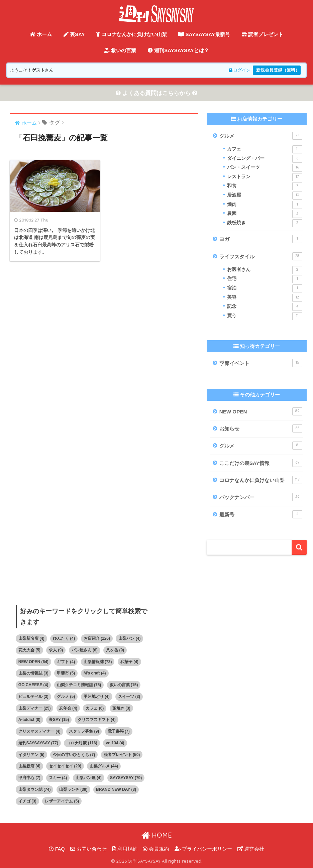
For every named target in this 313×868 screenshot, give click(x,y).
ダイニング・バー (265, 159)
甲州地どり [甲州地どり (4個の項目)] (97, 697)
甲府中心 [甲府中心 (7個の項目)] (29, 778)
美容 (265, 298)
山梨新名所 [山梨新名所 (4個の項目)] (31, 638)
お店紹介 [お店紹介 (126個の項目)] (97, 638)
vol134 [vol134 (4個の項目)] (115, 743)
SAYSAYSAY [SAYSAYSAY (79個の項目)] (126, 778)
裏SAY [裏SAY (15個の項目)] (59, 720)
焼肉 (265, 205)
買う (265, 316)
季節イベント (261, 363)
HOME (157, 835)
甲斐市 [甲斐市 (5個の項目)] (66, 673)
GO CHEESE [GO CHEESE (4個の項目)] (33, 685)
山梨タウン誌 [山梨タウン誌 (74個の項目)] (35, 789)
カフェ (265, 149)
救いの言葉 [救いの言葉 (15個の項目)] (124, 685)
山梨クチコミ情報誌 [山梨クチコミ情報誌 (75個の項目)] (79, 685)
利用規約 (125, 849)
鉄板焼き (265, 223)
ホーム (41, 34)
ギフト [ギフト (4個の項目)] (66, 662)
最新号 (261, 514)
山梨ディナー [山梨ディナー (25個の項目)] (35, 708)
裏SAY (74, 34)
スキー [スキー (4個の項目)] (58, 778)
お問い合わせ (88, 849)
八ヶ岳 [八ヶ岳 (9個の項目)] (115, 650)
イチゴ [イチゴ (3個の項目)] (27, 801)
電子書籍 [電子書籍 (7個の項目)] (119, 731)
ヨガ (261, 239)
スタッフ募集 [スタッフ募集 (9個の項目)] (84, 731)
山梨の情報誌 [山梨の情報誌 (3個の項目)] (33, 673)
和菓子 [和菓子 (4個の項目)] (129, 662)
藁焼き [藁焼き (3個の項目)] (121, 708)
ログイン (239, 70)
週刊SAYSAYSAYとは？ (178, 50)
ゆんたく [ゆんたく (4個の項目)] (64, 638)
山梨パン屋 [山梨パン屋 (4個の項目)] (89, 778)
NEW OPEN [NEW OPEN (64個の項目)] (33, 662)
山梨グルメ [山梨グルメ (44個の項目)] (104, 766)
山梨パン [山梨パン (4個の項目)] (129, 638)
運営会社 (251, 849)
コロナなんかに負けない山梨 (131, 34)
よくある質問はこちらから (156, 93)
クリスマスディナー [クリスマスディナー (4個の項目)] (39, 731)
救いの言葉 (120, 50)
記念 (265, 307)
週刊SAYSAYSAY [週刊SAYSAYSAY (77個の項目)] (38, 743)
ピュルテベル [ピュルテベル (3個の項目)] (33, 697)
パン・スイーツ (265, 168)
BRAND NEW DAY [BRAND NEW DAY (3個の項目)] (116, 789)
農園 (265, 214)
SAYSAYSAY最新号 (204, 34)
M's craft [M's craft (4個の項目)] (95, 673)
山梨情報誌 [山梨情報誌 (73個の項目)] (98, 662)
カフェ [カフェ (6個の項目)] (95, 708)
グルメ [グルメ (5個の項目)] (66, 697)
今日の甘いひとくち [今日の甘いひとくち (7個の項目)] (74, 755)
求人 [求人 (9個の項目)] (56, 650)
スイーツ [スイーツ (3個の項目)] (129, 697)
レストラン (265, 177)
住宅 (265, 279)
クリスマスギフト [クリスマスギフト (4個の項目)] (97, 720)
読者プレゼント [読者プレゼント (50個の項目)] (122, 755)
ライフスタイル (261, 256)
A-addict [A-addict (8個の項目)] (29, 720)
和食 (265, 187)
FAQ (57, 849)
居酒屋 (265, 196)
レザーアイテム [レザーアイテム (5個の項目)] (62, 801)
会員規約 (156, 849)
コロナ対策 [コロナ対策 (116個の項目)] (82, 743)
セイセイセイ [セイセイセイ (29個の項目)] (65, 766)
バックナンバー (261, 497)
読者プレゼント (263, 34)
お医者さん (265, 270)
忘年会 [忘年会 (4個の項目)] (68, 708)
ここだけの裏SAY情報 (261, 463)
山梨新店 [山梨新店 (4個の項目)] (29, 766)
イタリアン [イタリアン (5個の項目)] (31, 755)
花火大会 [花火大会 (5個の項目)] (29, 650)
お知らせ (261, 428)
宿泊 (265, 288)
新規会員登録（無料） (278, 70)
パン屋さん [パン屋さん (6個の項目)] (85, 650)
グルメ (261, 136)
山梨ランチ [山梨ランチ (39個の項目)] (73, 789)
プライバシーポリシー (203, 849)
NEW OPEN (261, 411)
